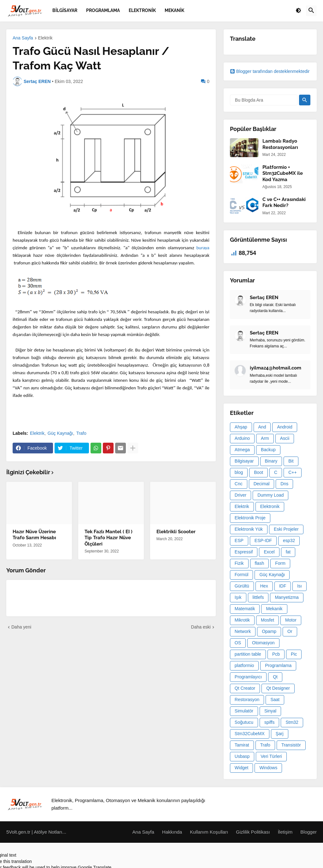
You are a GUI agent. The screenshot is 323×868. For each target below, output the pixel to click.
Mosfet (267, 620)
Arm (265, 438)
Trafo (81, 433)
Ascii (285, 438)
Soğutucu (244, 722)
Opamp (269, 631)
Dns (284, 484)
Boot (258, 472)
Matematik (245, 609)
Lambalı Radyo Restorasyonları (280, 144)
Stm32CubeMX (250, 734)
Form (280, 563)
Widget (242, 768)
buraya (203, 248)
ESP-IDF (263, 540)
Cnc (239, 484)
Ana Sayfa (23, 38)
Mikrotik (242, 620)
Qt (275, 677)
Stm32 (292, 722)
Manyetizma (287, 597)
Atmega (242, 450)
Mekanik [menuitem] (174, 10)
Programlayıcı (248, 677)
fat (288, 552)
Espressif (244, 552)
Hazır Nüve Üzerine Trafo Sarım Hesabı (34, 535)
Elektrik (45, 38)
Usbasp (242, 756)
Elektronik (270, 506)
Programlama (278, 665)
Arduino (242, 438)
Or (290, 631)
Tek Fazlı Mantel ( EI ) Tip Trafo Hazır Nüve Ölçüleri (109, 538)
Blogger (308, 832)
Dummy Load (270, 495)
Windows (268, 768)
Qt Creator (245, 688)
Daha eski (201, 627)
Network (243, 631)
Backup (268, 450)
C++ (292, 472)
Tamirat (242, 745)
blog (239, 472)
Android (285, 427)
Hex (264, 586)
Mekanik (274, 609)
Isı (300, 586)
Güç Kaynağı (60, 433)
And (262, 427)
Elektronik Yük (249, 529)
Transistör (291, 745)
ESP (239, 540)
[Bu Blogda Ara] (264, 100)
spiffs (269, 722)
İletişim (285, 832)
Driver (241, 495)
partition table (248, 654)
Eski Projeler (286, 529)
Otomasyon (263, 643)
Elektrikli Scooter (176, 532)
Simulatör (244, 711)
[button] (298, 11)
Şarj (280, 734)
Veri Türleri (271, 756)
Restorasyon (247, 700)
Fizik (239, 563)
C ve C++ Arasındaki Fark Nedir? (284, 203)
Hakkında (172, 832)
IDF (283, 586)
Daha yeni (21, 627)
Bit (291, 461)
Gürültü (242, 586)
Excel (269, 552)
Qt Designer (278, 688)
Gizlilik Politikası (253, 832)
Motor (291, 620)
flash (260, 563)
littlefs (258, 597)
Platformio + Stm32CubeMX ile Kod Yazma (283, 173)
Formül (242, 575)
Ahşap (241, 427)
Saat (275, 700)
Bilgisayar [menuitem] (65, 10)
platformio (244, 665)
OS (238, 643)
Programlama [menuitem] (103, 10)
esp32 (289, 540)
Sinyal (270, 711)
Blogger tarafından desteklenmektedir (270, 71)
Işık (238, 597)
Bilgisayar (244, 461)
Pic (294, 654)
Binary (271, 461)
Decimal (262, 484)
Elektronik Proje (250, 518)
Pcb (276, 654)
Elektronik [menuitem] (142, 10)
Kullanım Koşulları (209, 832)
